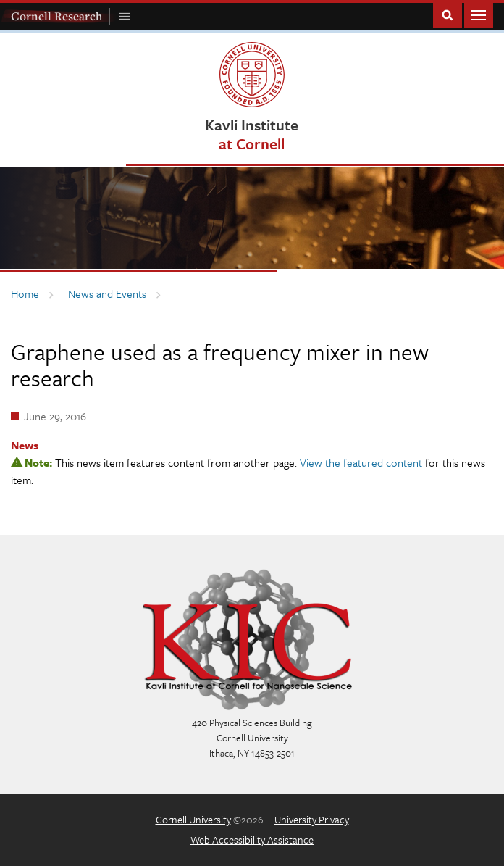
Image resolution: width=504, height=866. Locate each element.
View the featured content (361, 462)
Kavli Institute (252, 134)
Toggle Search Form (448, 14)
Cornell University (193, 819)
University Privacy (312, 819)
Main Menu (479, 14)
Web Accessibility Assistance (252, 840)
